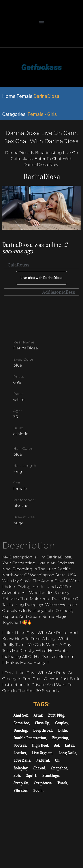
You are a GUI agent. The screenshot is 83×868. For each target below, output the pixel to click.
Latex (69, 745)
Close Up (42, 723)
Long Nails (67, 753)
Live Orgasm (42, 753)
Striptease (43, 783)
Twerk (62, 783)
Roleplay (20, 768)
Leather (20, 753)
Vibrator (20, 791)
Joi (56, 745)
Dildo (62, 730)
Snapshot (59, 768)
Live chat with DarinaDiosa (41, 278)
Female (25, 96)
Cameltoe (21, 723)
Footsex (20, 745)
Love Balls (22, 760)
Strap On (21, 783)
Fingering (60, 738)
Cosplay (61, 723)
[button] (42, 23)
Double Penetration (30, 738)
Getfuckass (41, 67)
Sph (17, 776)
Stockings (51, 776)
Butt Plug (56, 715)
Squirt (31, 776)
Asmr (38, 715)
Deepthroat (43, 730)
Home (9, 96)
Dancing (20, 730)
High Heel (40, 745)
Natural (43, 760)
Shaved (39, 768)
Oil (57, 760)
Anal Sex (21, 715)
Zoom (38, 791)
